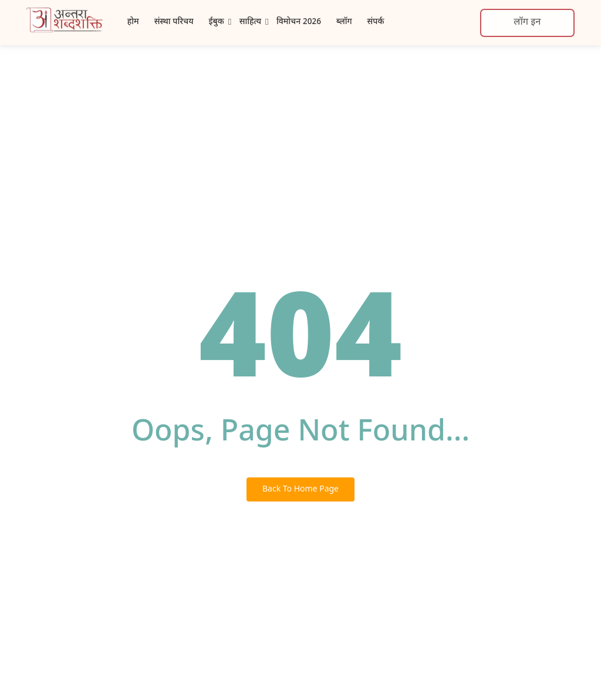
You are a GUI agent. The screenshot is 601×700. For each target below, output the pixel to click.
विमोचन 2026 (299, 22)
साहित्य (250, 22)
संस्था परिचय (174, 22)
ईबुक (217, 22)
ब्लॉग (344, 22)
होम (133, 22)
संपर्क (376, 22)
